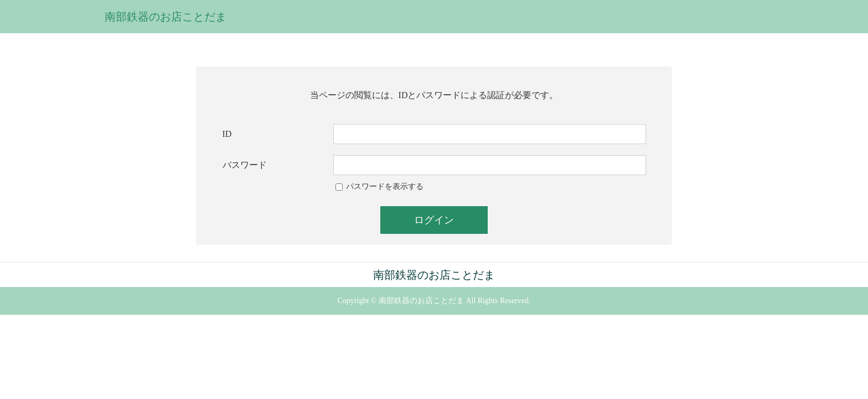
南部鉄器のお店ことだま (166, 17)
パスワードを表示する (385, 186)
